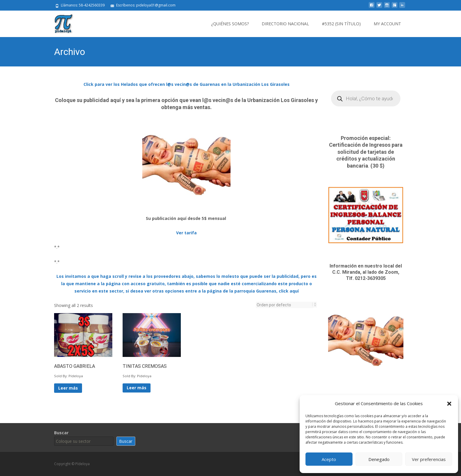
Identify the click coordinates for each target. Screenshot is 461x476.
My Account (387, 24)
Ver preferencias (429, 459)
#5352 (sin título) (341, 24)
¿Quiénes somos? (230, 24)
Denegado (379, 459)
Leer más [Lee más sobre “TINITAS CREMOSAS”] (137, 388)
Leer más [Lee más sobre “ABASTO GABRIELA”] (68, 388)
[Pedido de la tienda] (285, 305)
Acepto (329, 459)
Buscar (61, 433)
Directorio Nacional (285, 24)
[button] (449, 404)
